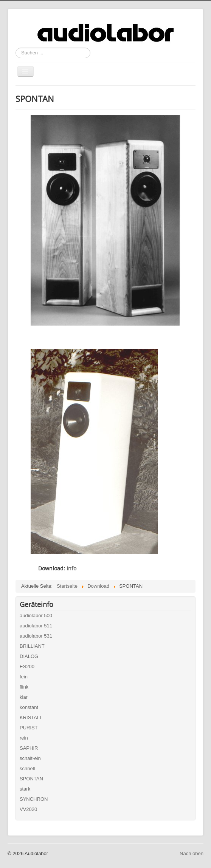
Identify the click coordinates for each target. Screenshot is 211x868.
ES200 (27, 666)
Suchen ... (16, 48)
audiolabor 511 (36, 626)
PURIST (29, 728)
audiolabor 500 (36, 615)
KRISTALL (31, 717)
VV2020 (28, 809)
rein (24, 738)
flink (24, 687)
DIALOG (29, 656)
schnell (27, 768)
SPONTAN (31, 779)
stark (25, 789)
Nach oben (192, 853)
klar (24, 697)
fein (24, 677)
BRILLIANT (32, 646)
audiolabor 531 (36, 636)
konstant (29, 707)
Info (71, 568)
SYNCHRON (34, 799)
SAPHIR (29, 748)
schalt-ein (30, 758)
